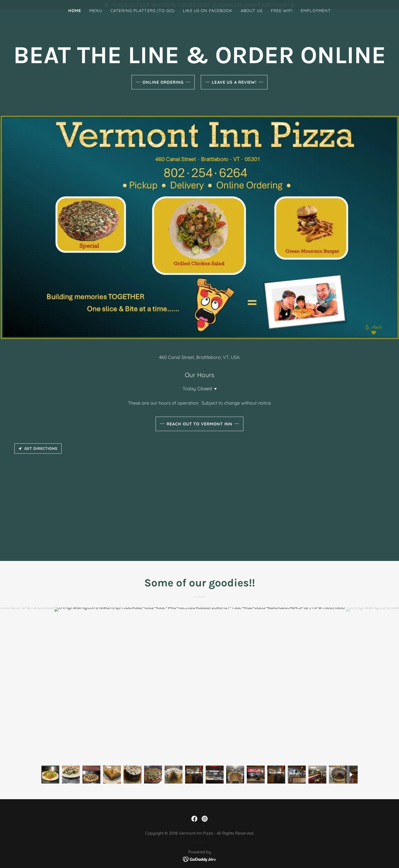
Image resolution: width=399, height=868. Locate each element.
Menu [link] (96, 20)
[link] (194, 819)
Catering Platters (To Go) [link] (142, 20)
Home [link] (75, 20)
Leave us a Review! (234, 82)
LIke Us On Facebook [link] (208, 20)
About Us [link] (252, 20)
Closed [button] (205, 389)
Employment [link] (316, 20)
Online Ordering (163, 82)
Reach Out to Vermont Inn (199, 424)
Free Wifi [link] (282, 20)
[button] (214, 389)
